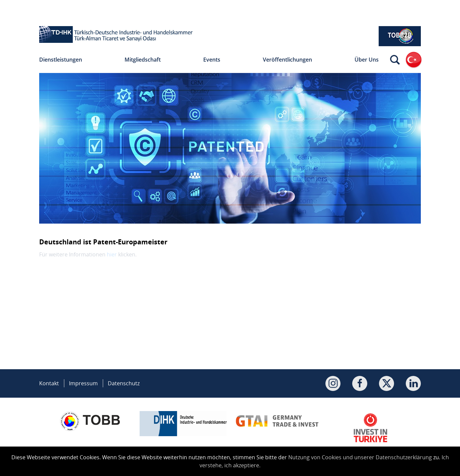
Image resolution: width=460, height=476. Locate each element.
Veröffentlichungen (287, 60)
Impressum (83, 383)
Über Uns (367, 60)
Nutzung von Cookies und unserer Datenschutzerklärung (360, 457)
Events (212, 60)
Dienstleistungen (61, 60)
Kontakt (49, 383)
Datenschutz (124, 383)
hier (112, 254)
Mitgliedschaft (143, 60)
